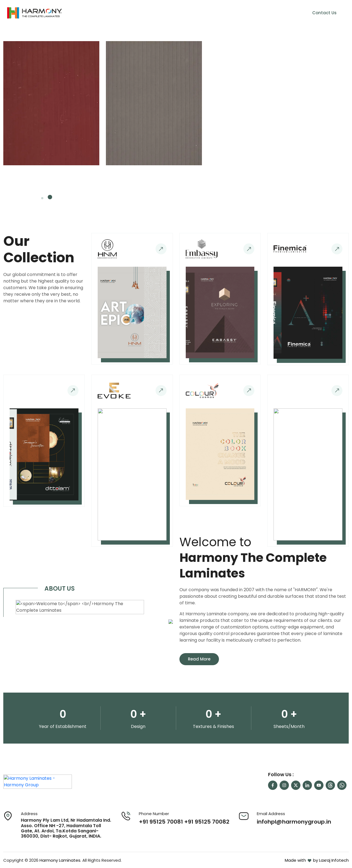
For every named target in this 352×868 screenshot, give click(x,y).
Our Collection (214, 13)
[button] (43, 197)
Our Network (257, 13)
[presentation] (322, 192)
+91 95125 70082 (207, 822)
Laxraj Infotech (334, 860)
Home (153, 13)
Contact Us (324, 13)
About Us (179, 13)
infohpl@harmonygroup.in (294, 822)
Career (288, 13)
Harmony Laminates (60, 860)
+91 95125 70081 (161, 822)
